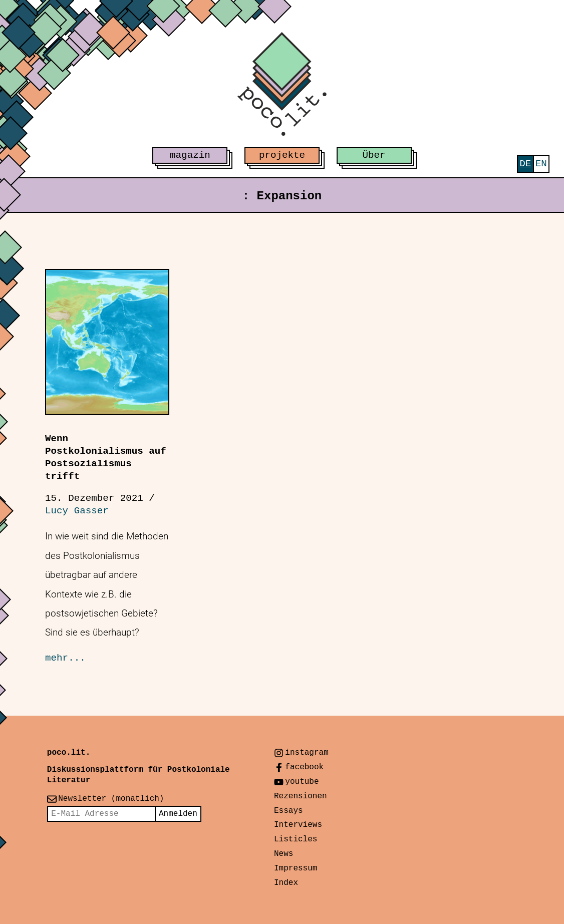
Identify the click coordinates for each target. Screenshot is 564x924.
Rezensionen (301, 796)
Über (374, 155)
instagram (307, 753)
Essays (289, 811)
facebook (304, 767)
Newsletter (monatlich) (111, 799)
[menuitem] (525, 164)
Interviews (298, 825)
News (284, 854)
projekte (282, 155)
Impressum (296, 868)
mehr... (65, 658)
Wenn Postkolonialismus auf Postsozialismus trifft (106, 457)
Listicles (296, 839)
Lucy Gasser (77, 511)
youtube (302, 782)
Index (286, 883)
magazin (190, 155)
